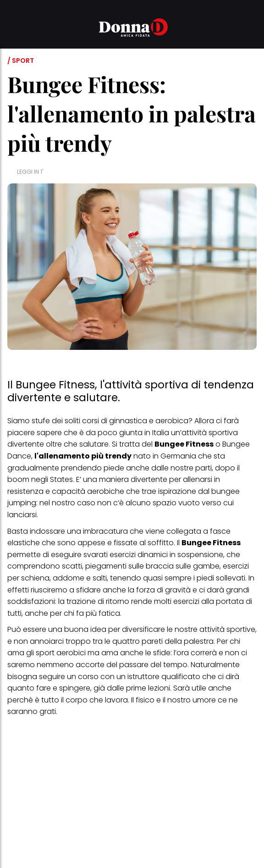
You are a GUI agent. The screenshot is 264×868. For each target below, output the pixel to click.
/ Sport (21, 61)
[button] (13, 29)
